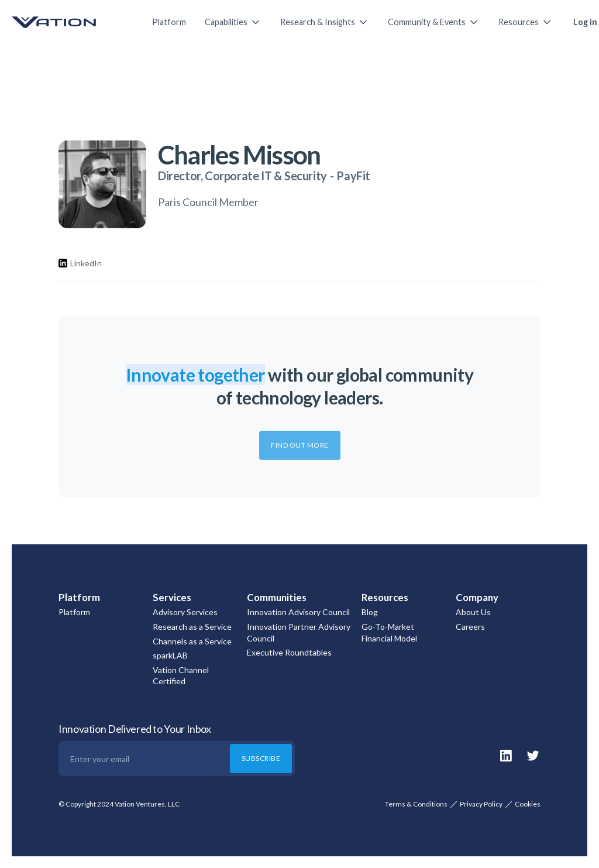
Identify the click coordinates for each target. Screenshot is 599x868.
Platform (169, 22)
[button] (233, 22)
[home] (70, 22)
